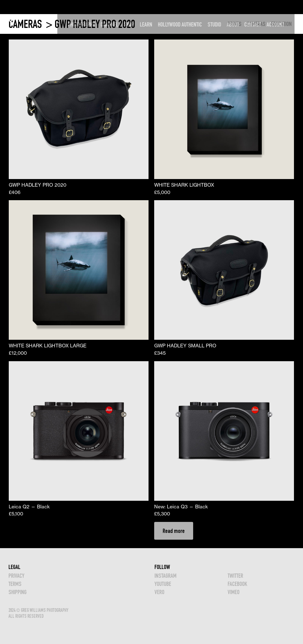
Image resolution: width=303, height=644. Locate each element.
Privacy (16, 576)
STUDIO (222, 7)
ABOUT (240, 7)
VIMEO (234, 592)
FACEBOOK (237, 584)
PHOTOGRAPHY (89, 7)
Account (283, 7)
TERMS (15, 584)
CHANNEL (117, 7)
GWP (16, 7)
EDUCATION (281, 24)
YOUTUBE (163, 584)
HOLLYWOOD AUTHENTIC (188, 7)
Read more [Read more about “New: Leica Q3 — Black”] (174, 531)
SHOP (137, 7)
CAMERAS (26, 24)
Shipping (18, 592)
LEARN (154, 7)
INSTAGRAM (165, 576)
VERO (159, 592)
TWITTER (235, 576)
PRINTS (235, 24)
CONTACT (260, 7)
